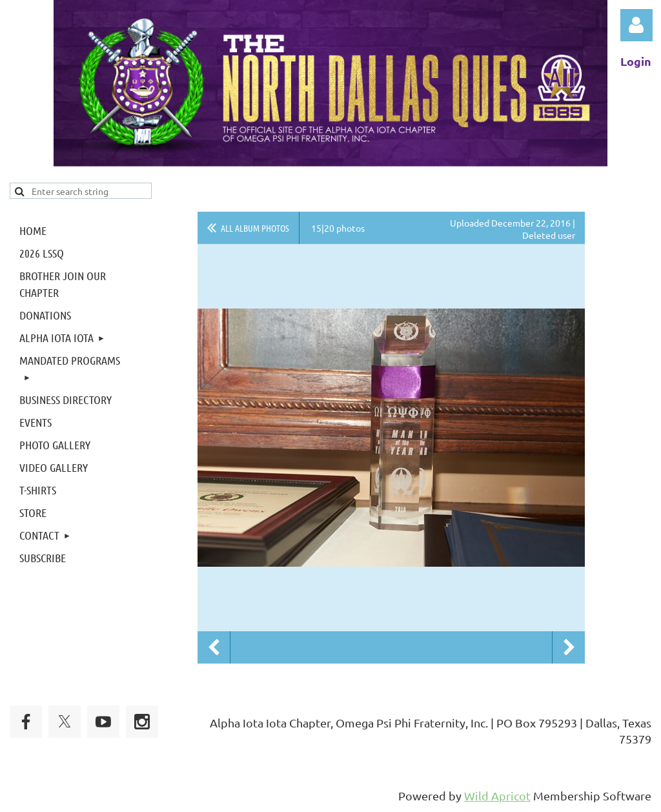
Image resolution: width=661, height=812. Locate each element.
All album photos (255, 228)
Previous (214, 647)
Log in (636, 25)
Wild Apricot (497, 796)
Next (569, 647)
